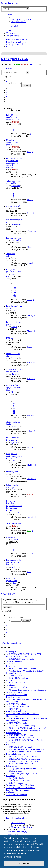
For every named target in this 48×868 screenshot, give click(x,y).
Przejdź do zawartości (10, 3)
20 (14, 404)
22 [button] (7, 102)
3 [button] (7, 92)
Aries (29, 531)
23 (14, 411)
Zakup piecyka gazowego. (12, 486)
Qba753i (15, 540)
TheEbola (15, 460)
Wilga (29, 263)
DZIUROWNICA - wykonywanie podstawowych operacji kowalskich (14, 163)
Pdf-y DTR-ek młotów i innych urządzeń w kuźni (13, 117)
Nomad (17, 64)
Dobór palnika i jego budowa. (13, 439)
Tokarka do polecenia (11, 255)
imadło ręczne (12, 472)
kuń (13, 358)
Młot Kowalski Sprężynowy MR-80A (13, 388)
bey (28, 134)
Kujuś (14, 392)
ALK (13, 567)
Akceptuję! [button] (24, 863)
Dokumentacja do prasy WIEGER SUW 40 (13, 562)
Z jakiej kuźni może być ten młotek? (14, 371)
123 (14, 290)
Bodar (14, 170)
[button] (7, 81)
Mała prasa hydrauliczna (11, 579)
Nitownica (10, 537)
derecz (30, 300)
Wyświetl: (16, 600)
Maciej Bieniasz (12, 275)
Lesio (29, 200)
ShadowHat (16, 240)
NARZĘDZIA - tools (15, 59)
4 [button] (7, 95)
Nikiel (39, 64)
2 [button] (7, 90)
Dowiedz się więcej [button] (13, 857)
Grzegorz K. (32, 174)
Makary (30, 315)
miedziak (15, 474)
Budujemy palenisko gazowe (13, 271)
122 (14, 288)
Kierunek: (25, 602)
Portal (9, 40)
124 (14, 293)
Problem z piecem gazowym (14, 323)
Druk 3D (10, 338)
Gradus (14, 209)
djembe (14, 442)
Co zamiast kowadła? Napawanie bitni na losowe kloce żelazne (14, 506)
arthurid (15, 427)
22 (14, 408)
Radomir (31, 347)
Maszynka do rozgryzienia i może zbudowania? (14, 456)
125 (14, 295)
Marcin (32, 64)
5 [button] (7, 97)
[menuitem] (21, 19)
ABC (13, 311)
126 (14, 297)
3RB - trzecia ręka (14, 524)
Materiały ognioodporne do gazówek (13, 142)
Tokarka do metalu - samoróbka (14, 182)
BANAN (24, 64)
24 (14, 413)
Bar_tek (30, 363)
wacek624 (16, 186)
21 (14, 406)
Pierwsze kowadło (14, 238)
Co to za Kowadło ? (14, 206)
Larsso (30, 415)
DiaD (29, 152)
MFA (14, 583)
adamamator (16, 224)
